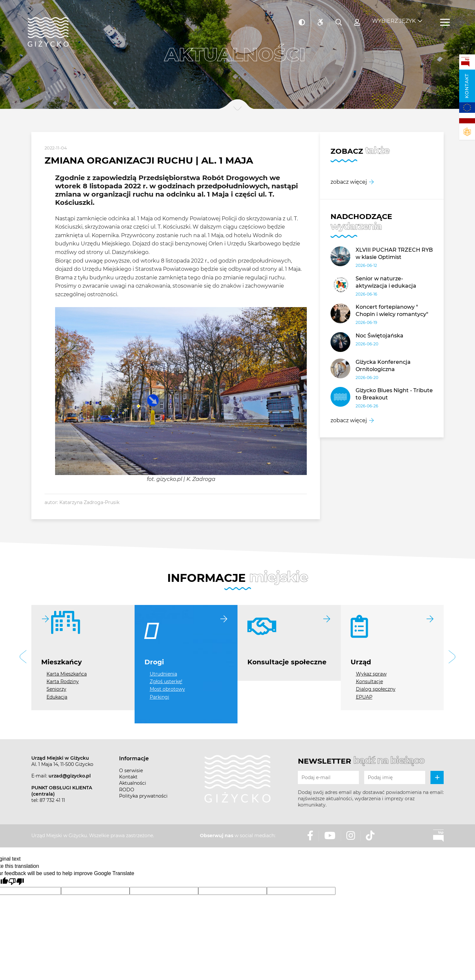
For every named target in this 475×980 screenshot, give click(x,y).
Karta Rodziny (63, 681)
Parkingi (159, 697)
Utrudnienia (163, 674)
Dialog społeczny (376, 689)
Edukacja (57, 697)
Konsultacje (369, 681)
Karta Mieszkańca (67, 674)
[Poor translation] (16, 882)
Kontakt (467, 86)
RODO (127, 790)
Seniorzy (56, 689)
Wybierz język (394, 17)
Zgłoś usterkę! (166, 681)
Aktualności (133, 783)
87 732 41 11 (52, 800)
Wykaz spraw (371, 674)
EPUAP (364, 697)
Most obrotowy (167, 689)
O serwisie (131, 771)
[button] (23, 658)
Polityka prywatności (143, 796)
